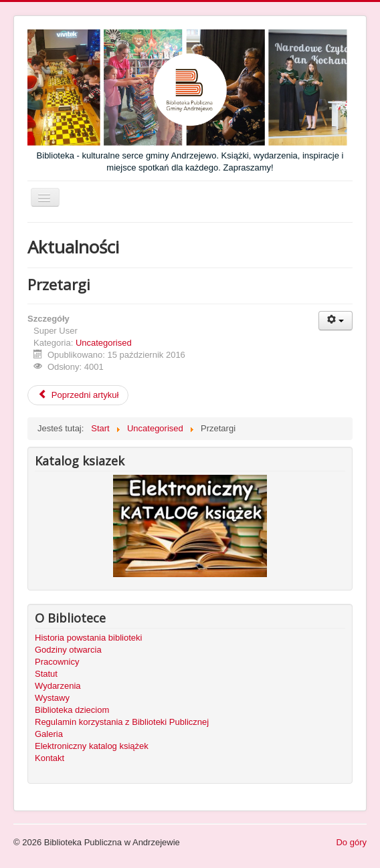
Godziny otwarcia (68, 650)
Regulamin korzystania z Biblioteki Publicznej (122, 722)
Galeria (49, 734)
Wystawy (52, 698)
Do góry (351, 842)
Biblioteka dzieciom (72, 710)
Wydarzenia (58, 686)
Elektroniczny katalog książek (92, 746)
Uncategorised (104, 343)
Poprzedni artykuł (78, 395)
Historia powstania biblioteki (88, 638)
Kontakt (50, 758)
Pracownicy (57, 662)
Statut (46, 674)
